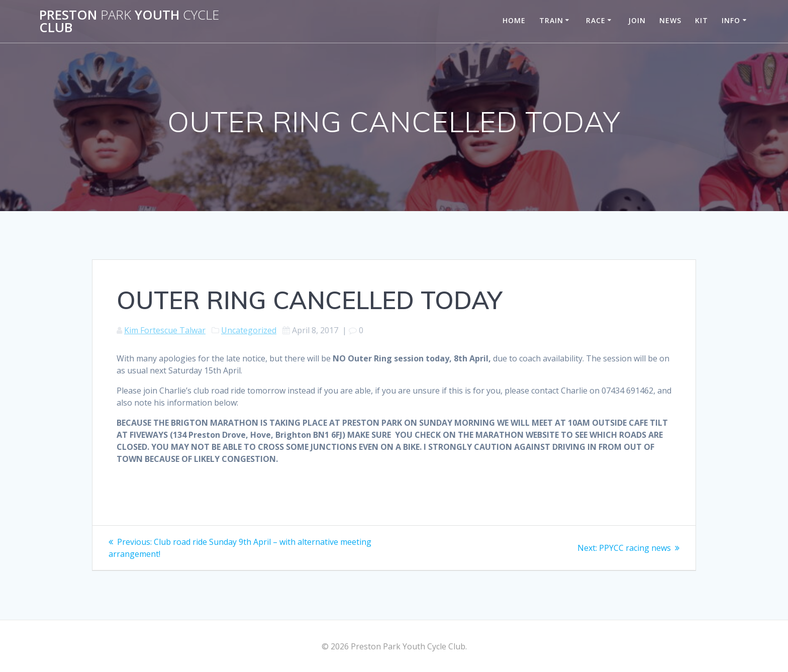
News (670, 20)
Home (514, 20)
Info (731, 20)
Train (551, 20)
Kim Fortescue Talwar (165, 330)
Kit (702, 20)
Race (596, 20)
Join (637, 20)
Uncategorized (249, 330)
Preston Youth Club (129, 21)
